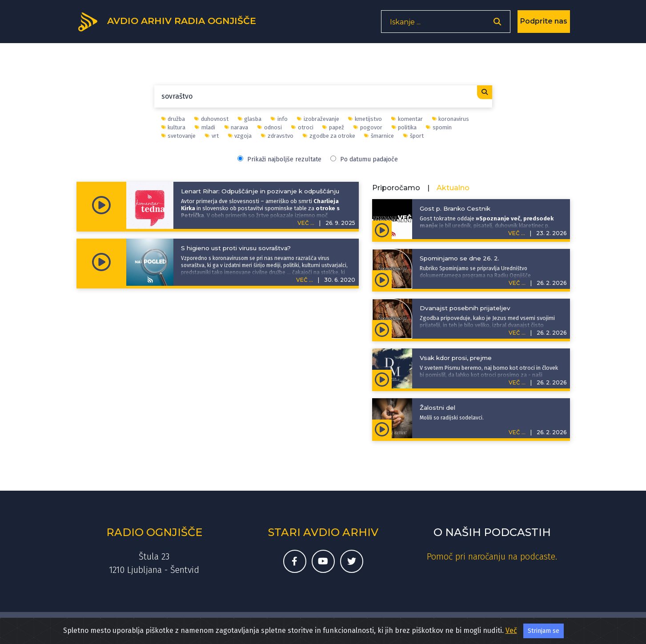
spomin (439, 127)
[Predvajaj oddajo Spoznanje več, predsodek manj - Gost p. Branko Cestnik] (382, 230)
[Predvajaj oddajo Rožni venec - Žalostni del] (382, 429)
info (279, 119)
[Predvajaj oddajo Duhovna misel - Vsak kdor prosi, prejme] (382, 379)
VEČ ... (306, 223)
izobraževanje (318, 119)
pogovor (368, 127)
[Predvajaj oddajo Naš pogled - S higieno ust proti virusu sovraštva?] (101, 262)
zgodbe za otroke (329, 136)
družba (173, 119)
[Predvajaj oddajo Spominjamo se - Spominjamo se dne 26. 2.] (382, 280)
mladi (205, 127)
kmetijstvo (365, 119)
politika (404, 127)
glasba (250, 119)
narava (237, 127)
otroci (302, 127)
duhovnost (211, 119)
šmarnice (379, 136)
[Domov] (173, 24)
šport (413, 136)
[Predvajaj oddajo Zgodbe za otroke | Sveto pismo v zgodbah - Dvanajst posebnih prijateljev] (382, 329)
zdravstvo (277, 136)
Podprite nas (544, 24)
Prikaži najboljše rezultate (279, 159)
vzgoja (240, 136)
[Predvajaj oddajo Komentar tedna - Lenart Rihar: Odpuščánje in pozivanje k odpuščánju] (101, 205)
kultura (174, 127)
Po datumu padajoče (364, 159)
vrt (212, 136)
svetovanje (179, 136)
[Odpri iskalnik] (497, 25)
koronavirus (451, 119)
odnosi (270, 127)
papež (333, 127)
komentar (407, 119)
